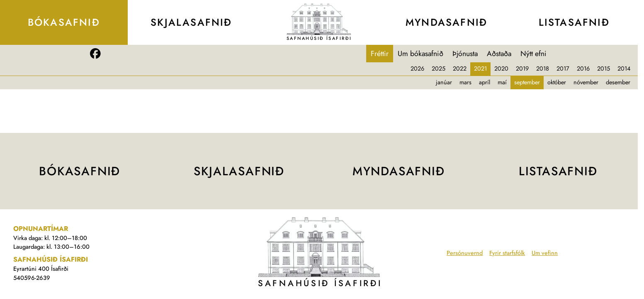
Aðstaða (499, 54)
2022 (460, 69)
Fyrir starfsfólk (507, 253)
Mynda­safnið (446, 22)
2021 (480, 69)
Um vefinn (545, 253)
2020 (501, 69)
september (527, 82)
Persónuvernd (465, 253)
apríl (485, 82)
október (557, 82)
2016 (583, 69)
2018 (543, 69)
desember (618, 82)
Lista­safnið (574, 22)
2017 (563, 69)
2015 (604, 69)
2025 (439, 69)
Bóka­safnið (64, 22)
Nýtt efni (533, 54)
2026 (417, 69)
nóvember (586, 82)
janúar (444, 82)
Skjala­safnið (191, 22)
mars (465, 82)
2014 (624, 69)
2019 (522, 69)
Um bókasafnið (420, 54)
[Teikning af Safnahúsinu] (319, 19)
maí (502, 82)
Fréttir (380, 54)
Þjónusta (465, 54)
